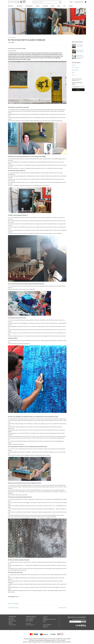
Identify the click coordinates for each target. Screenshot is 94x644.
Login (76, 2)
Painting (16, 603)
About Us (45, 618)
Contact (71, 6)
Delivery (10, 622)
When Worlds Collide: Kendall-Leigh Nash (80, 57)
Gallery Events (75, 70)
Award (53, 6)
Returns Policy (12, 620)
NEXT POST (63, 608)
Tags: (9, 603)
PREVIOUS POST (13, 608)
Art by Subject (29, 6)
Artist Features (12, 37)
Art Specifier (28, 623)
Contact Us (45, 617)
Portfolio (17, 597)
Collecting (45, 6)
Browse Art (11, 6)
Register (81, 2)
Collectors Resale (12, 625)
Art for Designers (29, 621)
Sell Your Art (11, 618)
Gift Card (11, 623)
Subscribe (45, 627)
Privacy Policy (46, 626)
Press (73, 75)
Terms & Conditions (47, 624)
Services (45, 621)
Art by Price (20, 6)
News (73, 72)
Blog (59, 6)
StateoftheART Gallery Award (49, 619)
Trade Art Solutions (30, 618)
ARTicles (74, 65)
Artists (38, 6)
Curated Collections (30, 625)
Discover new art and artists (79, 619)
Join (64, 6)
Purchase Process (12, 621)
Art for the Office (29, 620)
